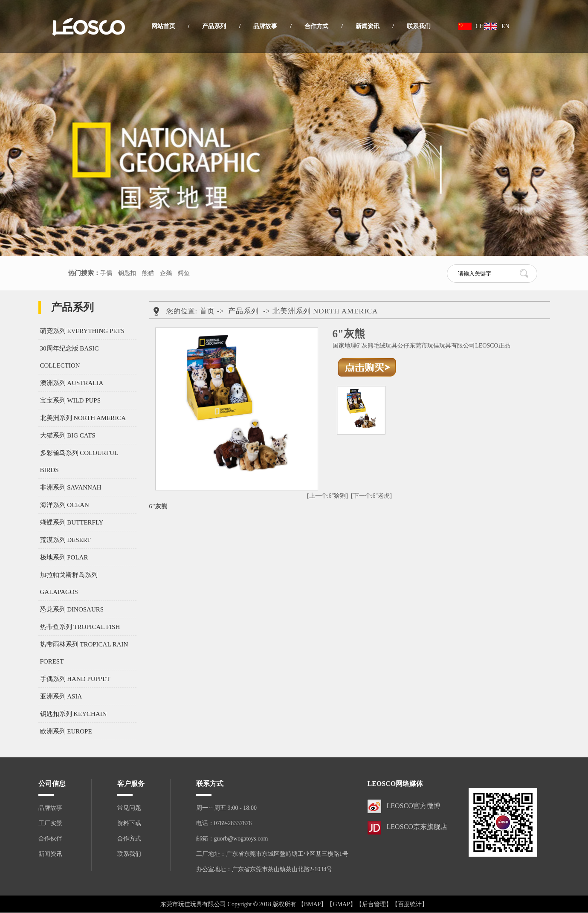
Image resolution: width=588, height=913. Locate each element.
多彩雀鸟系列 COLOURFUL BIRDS (79, 461)
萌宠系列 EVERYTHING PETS (82, 331)
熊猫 (148, 273)
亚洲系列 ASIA (61, 696)
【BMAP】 (313, 904)
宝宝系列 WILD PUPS (71, 400)
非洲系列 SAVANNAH (71, 487)
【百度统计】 (410, 904)
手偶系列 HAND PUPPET (75, 679)
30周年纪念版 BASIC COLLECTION (70, 357)
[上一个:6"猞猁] (327, 496)
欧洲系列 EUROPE (66, 731)
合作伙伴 (50, 839)
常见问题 (129, 808)
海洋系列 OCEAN (65, 505)
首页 (207, 311)
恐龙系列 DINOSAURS (72, 609)
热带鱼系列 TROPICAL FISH (80, 627)
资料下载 (129, 823)
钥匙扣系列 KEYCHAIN (74, 714)
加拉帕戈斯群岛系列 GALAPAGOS (69, 583)
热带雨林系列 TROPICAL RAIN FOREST (84, 653)
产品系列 (214, 26)
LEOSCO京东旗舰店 (417, 827)
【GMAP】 (341, 904)
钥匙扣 (127, 273)
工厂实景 (50, 823)
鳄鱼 (184, 273)
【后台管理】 (374, 904)
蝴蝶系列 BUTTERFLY (72, 522)
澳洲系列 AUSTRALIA (72, 383)
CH (480, 26)
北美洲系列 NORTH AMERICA (83, 418)
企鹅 (166, 273)
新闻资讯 (368, 26)
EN (505, 26)
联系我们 (419, 26)
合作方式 (316, 26)
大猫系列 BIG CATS (68, 435)
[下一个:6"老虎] (371, 496)
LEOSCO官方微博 (414, 806)
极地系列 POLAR (64, 557)
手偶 (106, 273)
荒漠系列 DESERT (66, 540)
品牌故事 (265, 26)
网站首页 (163, 26)
